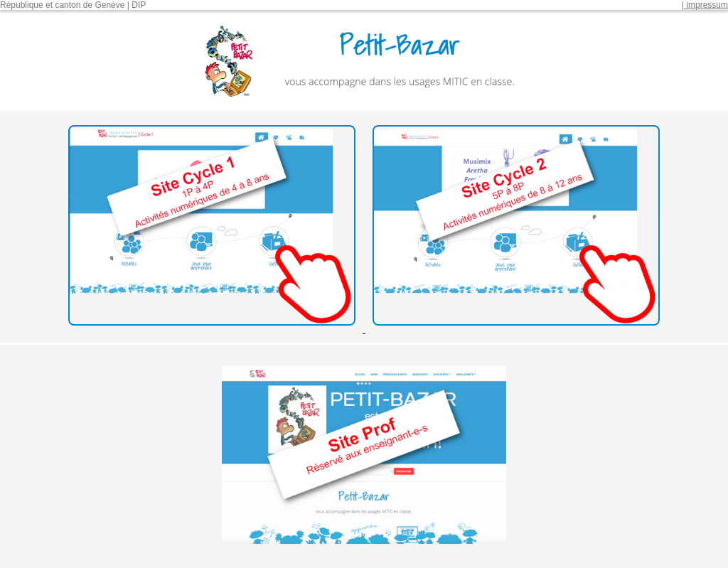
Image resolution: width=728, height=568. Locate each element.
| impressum (705, 5)
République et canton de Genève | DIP (73, 5)
